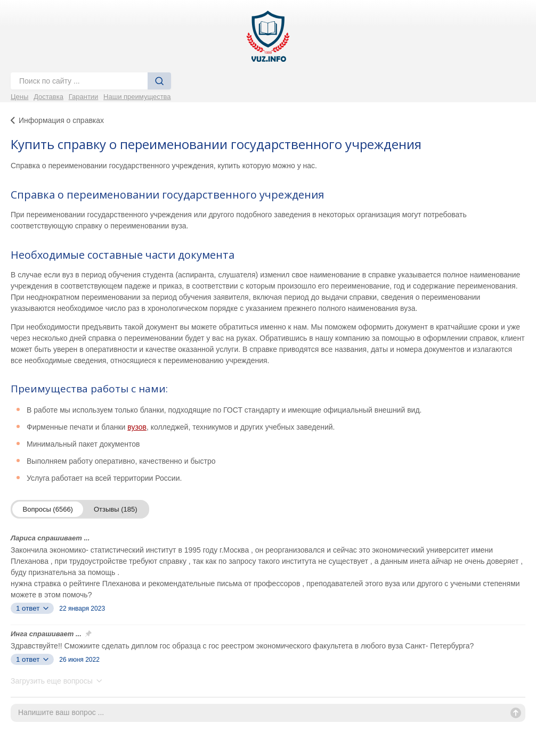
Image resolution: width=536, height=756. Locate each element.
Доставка (48, 97)
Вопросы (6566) (48, 509)
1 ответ (32, 608)
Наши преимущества (137, 97)
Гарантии (84, 97)
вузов (137, 427)
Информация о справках (61, 120)
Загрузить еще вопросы (56, 681)
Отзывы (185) (116, 509)
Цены (19, 97)
